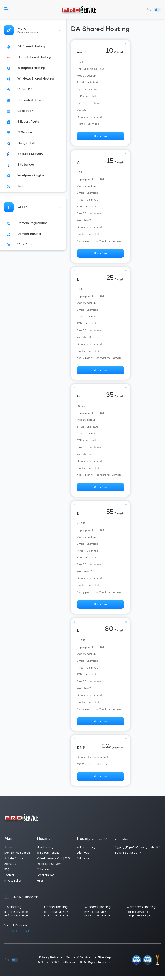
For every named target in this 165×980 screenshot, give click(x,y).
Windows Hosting (48, 857)
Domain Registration (17, 857)
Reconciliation (46, 879)
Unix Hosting (45, 851)
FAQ (7, 874)
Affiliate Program (15, 862)
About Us (10, 868)
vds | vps (83, 857)
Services (10, 851)
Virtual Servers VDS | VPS (53, 862)
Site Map (105, 961)
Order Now (101, 137)
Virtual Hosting (86, 851)
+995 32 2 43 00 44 (128, 857)
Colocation (44, 874)
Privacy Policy (13, 885)
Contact (9, 879)
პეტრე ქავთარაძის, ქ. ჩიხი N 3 (138, 851)
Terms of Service (78, 961)
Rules (40, 885)
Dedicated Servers (49, 868)
